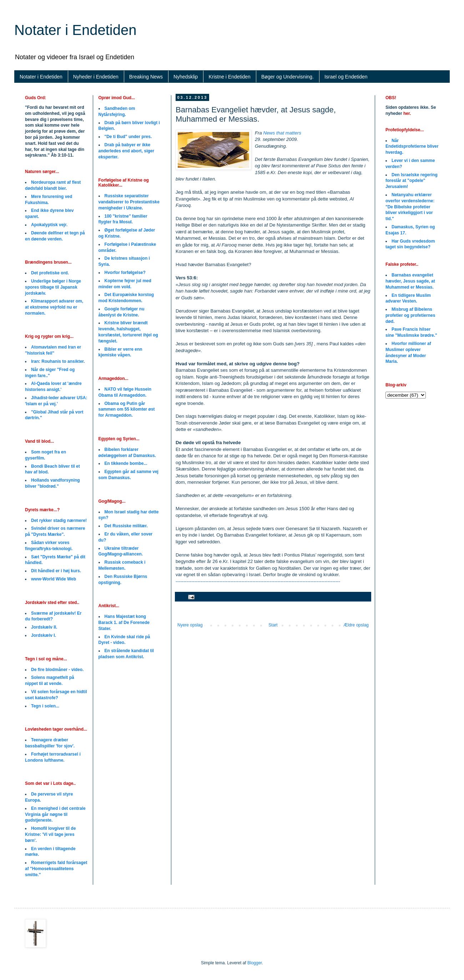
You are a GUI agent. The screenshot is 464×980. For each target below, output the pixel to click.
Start (273, 625)
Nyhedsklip (186, 77)
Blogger (255, 963)
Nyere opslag (190, 625)
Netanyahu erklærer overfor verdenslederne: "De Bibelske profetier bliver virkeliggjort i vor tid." (410, 207)
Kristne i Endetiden (230, 77)
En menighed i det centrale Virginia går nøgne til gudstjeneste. (55, 814)
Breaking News (146, 77)
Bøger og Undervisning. (288, 77)
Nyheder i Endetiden (96, 77)
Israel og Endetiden (346, 77)
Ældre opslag (356, 625)
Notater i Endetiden (75, 30)
